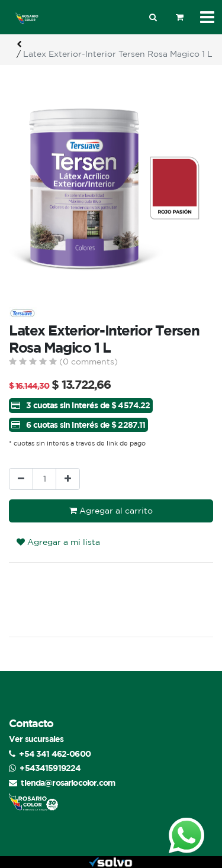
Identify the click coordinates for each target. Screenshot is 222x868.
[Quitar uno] (21, 479)
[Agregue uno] (68, 479)
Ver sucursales (36, 739)
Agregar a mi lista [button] (58, 542)
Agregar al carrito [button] (111, 511)
